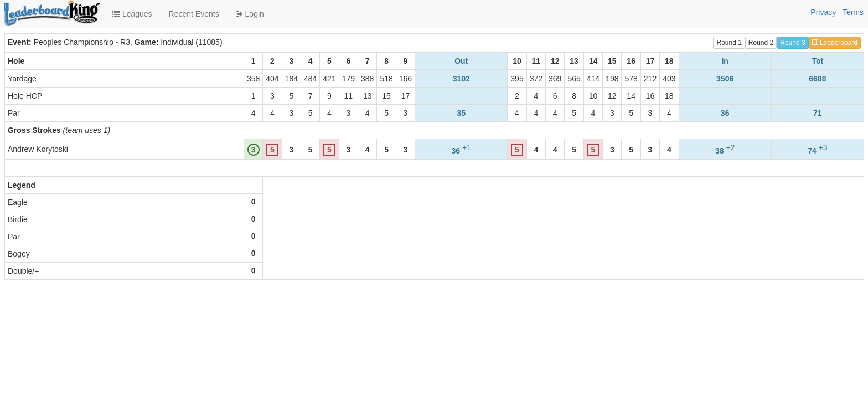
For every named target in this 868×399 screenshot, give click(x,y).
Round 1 (729, 43)
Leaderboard (835, 43)
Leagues (132, 14)
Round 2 (761, 43)
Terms (853, 12)
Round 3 (792, 43)
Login (250, 14)
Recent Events (194, 14)
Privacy (823, 12)
